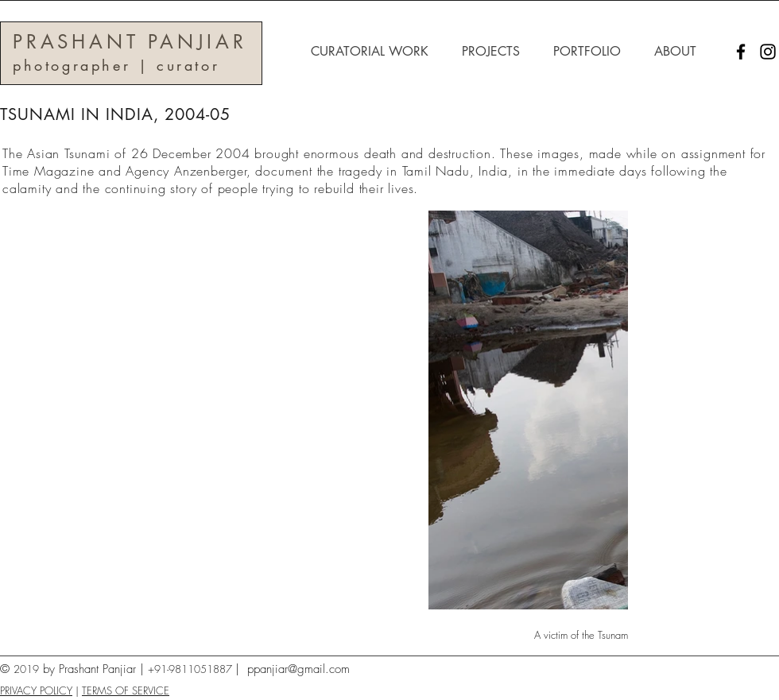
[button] (374, 52)
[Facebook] (741, 52)
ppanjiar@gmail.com (298, 669)
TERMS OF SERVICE (126, 690)
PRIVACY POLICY (36, 690)
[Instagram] (768, 52)
